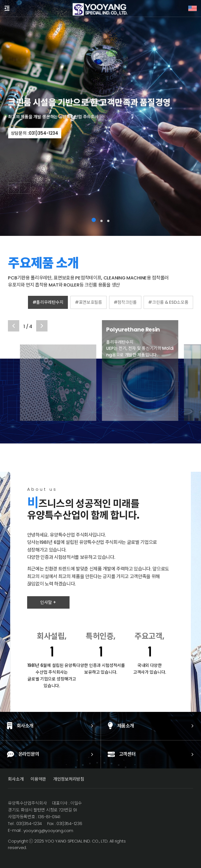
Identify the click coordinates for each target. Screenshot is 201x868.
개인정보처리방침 (69, 779)
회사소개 (16, 779)
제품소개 (93, 726)
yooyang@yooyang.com (48, 831)
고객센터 (94, 755)
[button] (94, 220)
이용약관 (38, 779)
